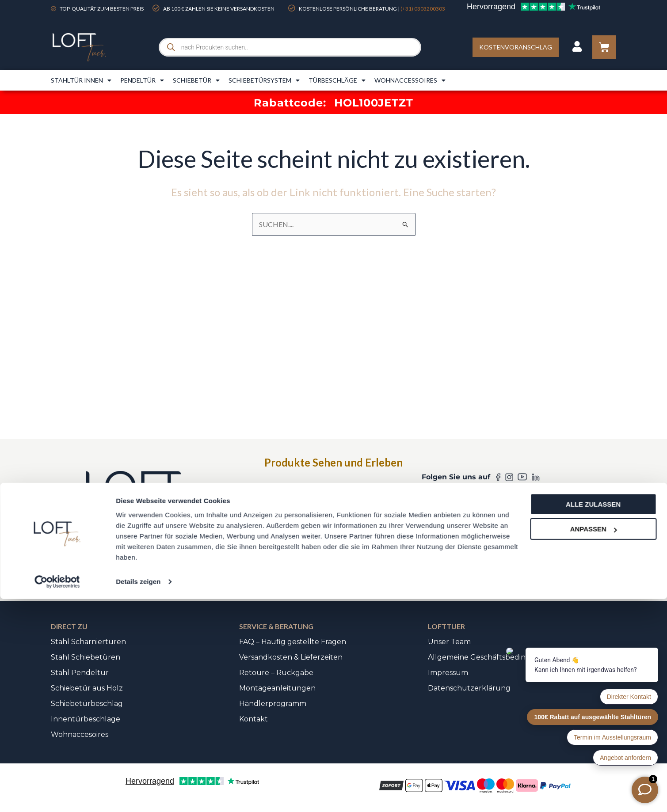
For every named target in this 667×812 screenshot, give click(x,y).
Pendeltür (142, 80)
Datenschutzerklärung (469, 688)
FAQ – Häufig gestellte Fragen (293, 642)
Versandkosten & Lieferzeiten (291, 657)
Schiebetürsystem (264, 80)
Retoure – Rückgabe (276, 673)
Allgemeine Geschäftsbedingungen (491, 657)
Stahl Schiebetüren (86, 657)
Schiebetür (196, 80)
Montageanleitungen (277, 688)
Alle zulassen (593, 717)
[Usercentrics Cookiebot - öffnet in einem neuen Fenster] (57, 795)
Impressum (448, 673)
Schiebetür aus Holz (87, 688)
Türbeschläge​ (337, 80)
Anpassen (594, 742)
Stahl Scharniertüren (88, 642)
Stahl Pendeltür (80, 673)
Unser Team (449, 642)
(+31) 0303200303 (423, 9)
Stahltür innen (81, 80)
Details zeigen (138, 795)
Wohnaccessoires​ (410, 80)
